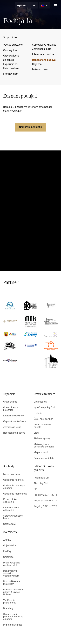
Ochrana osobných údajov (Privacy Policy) (13, 592)
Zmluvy (7, 540)
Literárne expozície (43, 54)
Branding (8, 608)
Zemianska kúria (42, 49)
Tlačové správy (42, 439)
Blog (36, 433)
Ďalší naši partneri (44, 419)
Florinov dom (11, 74)
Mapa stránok (41, 452)
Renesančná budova (44, 60)
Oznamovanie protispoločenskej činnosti (13, 617)
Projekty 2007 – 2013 (45, 495)
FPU (36, 489)
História (38, 413)
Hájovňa (37, 64)
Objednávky (10, 546)
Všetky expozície (13, 45)
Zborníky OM (41, 483)
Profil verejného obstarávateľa (12, 564)
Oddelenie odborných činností (15, 487)
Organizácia (40, 402)
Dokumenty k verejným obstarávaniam (11, 573)
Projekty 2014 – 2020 (45, 501)
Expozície (21, 5)
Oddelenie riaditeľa (13, 480)
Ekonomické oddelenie (10, 501)
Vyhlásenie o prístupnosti (10, 602)
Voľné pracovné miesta (42, 426)
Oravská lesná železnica (11, 409)
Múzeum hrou (40, 70)
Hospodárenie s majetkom (12, 583)
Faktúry (7, 551)
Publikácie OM (42, 478)
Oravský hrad (11, 50)
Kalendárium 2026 (44, 458)
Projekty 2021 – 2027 (45, 506)
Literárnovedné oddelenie (11, 509)
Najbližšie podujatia (30, 127)
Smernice (8, 557)
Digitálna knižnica (13, 625)
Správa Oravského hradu (13, 517)
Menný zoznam (11, 474)
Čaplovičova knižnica (44, 45)
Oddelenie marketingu (15, 494)
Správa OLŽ (10, 524)
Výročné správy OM (44, 408)
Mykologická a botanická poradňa (44, 446)
